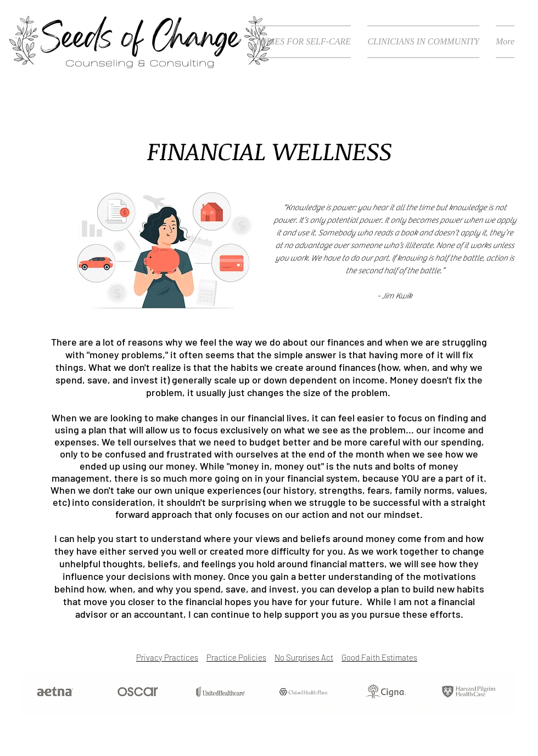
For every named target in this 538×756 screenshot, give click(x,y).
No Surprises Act (304, 657)
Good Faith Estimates (379, 657)
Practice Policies (236, 657)
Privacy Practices (167, 657)
